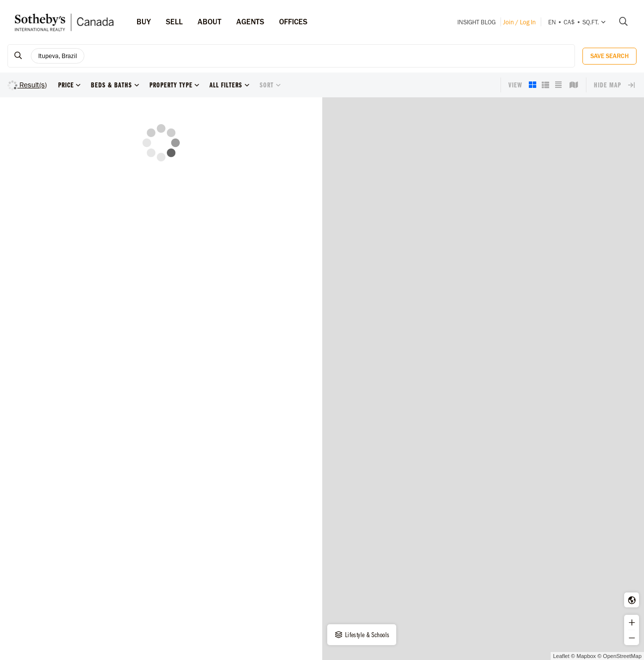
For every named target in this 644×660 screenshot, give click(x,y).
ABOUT (210, 22)
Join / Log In (519, 22)
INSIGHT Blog (476, 22)
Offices (293, 22)
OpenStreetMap (622, 656)
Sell (174, 22)
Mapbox (586, 656)
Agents (250, 22)
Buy (144, 22)
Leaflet (561, 656)
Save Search (609, 56)
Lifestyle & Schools (362, 635)
